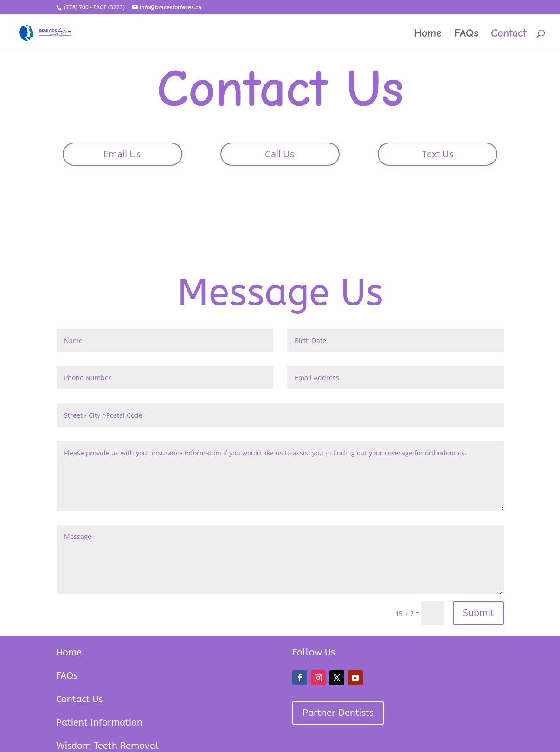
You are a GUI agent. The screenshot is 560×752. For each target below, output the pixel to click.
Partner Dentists (338, 713)
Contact (509, 35)
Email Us (122, 154)
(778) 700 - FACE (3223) (94, 7)
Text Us (438, 154)
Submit (478, 613)
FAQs (466, 35)
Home (428, 35)
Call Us (280, 154)
